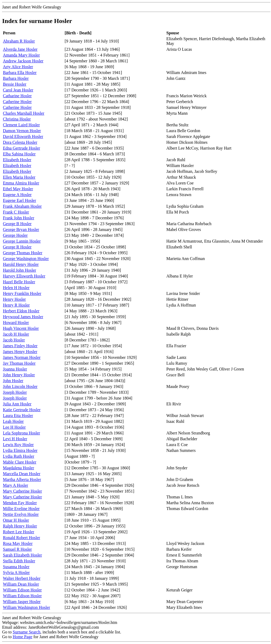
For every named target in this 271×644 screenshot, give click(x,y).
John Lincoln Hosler (20, 386)
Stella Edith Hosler (19, 561)
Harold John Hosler (19, 270)
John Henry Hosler (19, 375)
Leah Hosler (13, 421)
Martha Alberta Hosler (22, 479)
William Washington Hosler (26, 607)
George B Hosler (17, 224)
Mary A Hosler (15, 485)
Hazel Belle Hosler (19, 282)
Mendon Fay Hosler (20, 503)
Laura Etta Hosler (18, 416)
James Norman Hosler (22, 357)
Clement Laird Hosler (21, 125)
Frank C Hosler (16, 212)
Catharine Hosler (17, 96)
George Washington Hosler (26, 259)
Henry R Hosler (16, 305)
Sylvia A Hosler (16, 573)
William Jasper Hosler (22, 602)
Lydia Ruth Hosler (19, 456)
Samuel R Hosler (17, 549)
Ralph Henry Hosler (20, 526)
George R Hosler (17, 247)
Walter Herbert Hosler (22, 578)
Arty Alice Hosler (18, 67)
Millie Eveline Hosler (21, 509)
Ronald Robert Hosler (21, 538)
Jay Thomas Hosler (19, 363)
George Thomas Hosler (23, 253)
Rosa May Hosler (18, 543)
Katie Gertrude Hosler (22, 410)
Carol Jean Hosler (18, 90)
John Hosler (13, 381)
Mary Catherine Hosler (22, 491)
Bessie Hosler (15, 84)
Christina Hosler (17, 119)
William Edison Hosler (22, 590)
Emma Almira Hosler (21, 183)
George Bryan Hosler (21, 230)
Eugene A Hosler (17, 195)
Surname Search (26, 632)
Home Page (22, 637)
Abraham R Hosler (19, 41)
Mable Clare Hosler (20, 462)
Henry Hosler (14, 299)
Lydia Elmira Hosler (20, 450)
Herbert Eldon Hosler (21, 311)
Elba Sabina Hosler (19, 154)
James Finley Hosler (20, 346)
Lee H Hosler (14, 427)
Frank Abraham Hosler (22, 206)
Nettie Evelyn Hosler (21, 514)
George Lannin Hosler (22, 241)
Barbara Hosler (16, 78)
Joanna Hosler (15, 369)
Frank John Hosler (19, 218)
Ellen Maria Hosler (19, 177)
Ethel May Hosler (18, 189)
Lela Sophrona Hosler (21, 433)
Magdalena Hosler (19, 468)
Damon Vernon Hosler (22, 131)
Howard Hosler (16, 323)
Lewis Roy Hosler (18, 445)
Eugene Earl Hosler (19, 200)
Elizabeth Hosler (17, 160)
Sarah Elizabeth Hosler (22, 555)
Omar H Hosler (16, 520)
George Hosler (15, 235)
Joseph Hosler (15, 392)
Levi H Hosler (15, 439)
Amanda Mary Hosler (21, 55)
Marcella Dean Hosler (22, 474)
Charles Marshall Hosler (24, 113)
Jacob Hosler (14, 340)
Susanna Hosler (16, 567)
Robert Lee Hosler (19, 532)
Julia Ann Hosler (17, 404)
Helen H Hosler (16, 288)
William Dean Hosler (21, 584)
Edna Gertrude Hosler (21, 148)
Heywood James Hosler (23, 317)
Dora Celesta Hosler (20, 142)
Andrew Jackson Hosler (23, 61)
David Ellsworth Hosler (23, 136)
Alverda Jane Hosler (20, 49)
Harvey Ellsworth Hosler (24, 276)
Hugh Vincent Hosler (21, 328)
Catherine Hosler (17, 102)
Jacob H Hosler (16, 334)
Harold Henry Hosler (21, 264)
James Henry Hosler (20, 352)
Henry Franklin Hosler (22, 293)
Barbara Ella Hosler (20, 73)
